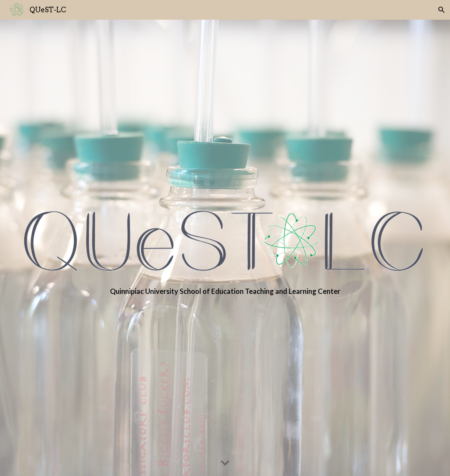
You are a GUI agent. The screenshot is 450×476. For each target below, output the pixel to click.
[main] (225, 291)
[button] (442, 10)
